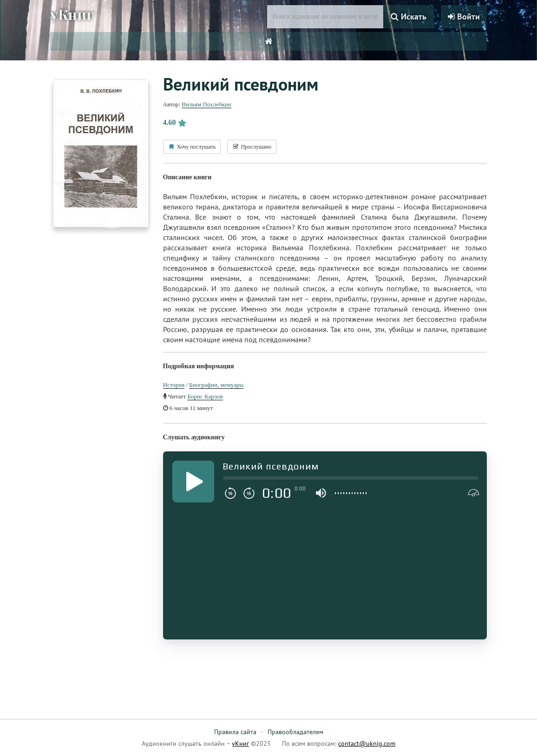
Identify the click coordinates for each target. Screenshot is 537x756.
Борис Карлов (205, 396)
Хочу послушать (192, 147)
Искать (409, 16)
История (174, 385)
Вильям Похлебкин (206, 104)
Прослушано (252, 147)
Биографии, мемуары (216, 385)
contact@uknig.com (367, 743)
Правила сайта (235, 732)
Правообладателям (295, 732)
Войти (464, 16)
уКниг (72, 15)
